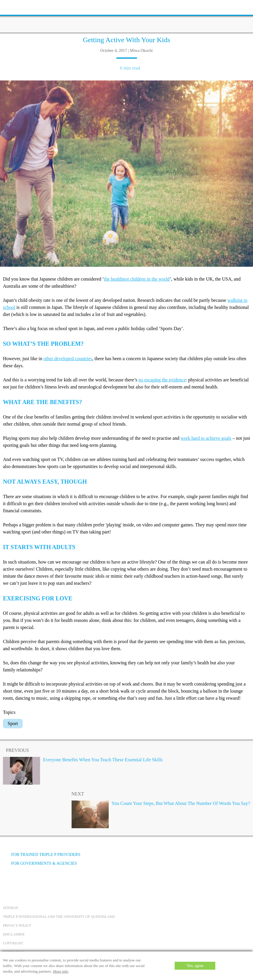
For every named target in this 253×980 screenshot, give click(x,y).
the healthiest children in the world (137, 279)
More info (61, 971)
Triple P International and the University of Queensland (59, 917)
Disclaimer (14, 934)
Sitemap (10, 908)
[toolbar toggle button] (15, 7)
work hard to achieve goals (206, 438)
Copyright (13, 943)
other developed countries (68, 359)
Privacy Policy (17, 925)
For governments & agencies (40, 863)
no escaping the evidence (162, 380)
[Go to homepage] (127, 16)
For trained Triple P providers (42, 855)
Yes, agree (195, 966)
